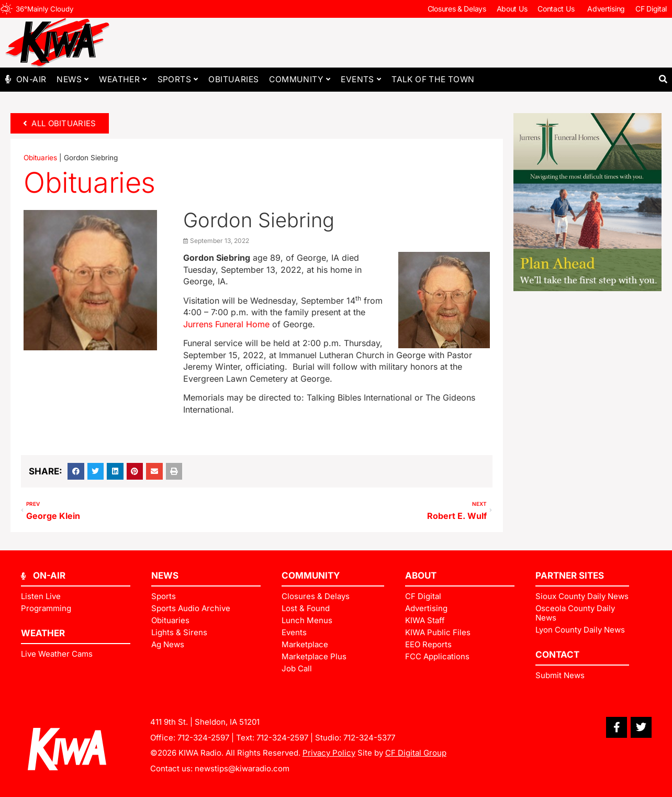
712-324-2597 (203, 738)
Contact (557, 655)
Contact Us (557, 9)
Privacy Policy (329, 753)
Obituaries (233, 79)
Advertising (606, 9)
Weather (123, 79)
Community (300, 79)
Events (361, 79)
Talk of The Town (433, 79)
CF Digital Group (416, 753)
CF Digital (651, 9)
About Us (512, 9)
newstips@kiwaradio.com (242, 768)
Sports (178, 79)
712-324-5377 (369, 738)
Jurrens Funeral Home (226, 324)
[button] (663, 79)
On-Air (31, 79)
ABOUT (421, 575)
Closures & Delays (457, 9)
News (72, 79)
